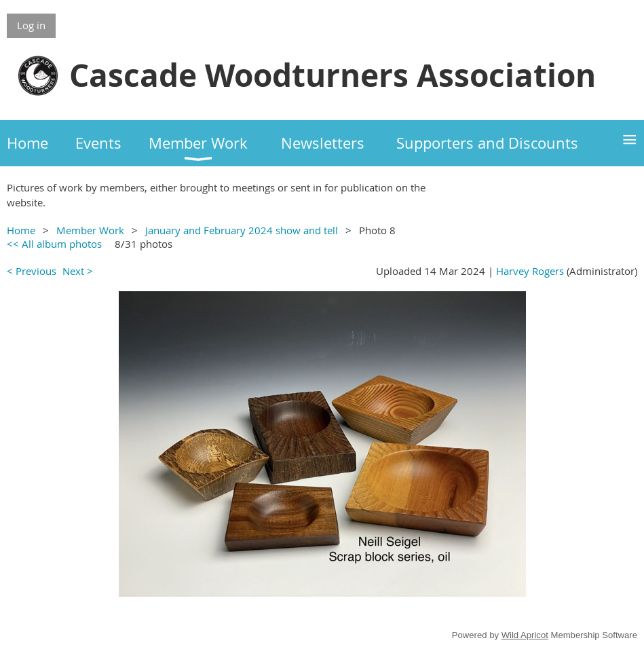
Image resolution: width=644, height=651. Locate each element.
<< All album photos (54, 244)
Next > (78, 271)
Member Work (90, 230)
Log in (31, 25)
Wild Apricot (525, 635)
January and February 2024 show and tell (242, 230)
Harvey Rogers (530, 271)
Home (21, 230)
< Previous (32, 271)
